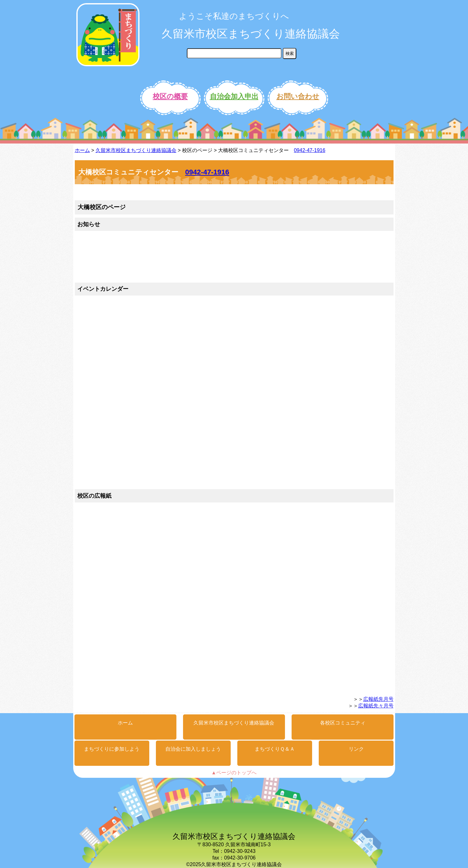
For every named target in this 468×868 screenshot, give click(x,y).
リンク (356, 749)
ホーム (82, 150)
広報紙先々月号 (376, 706)
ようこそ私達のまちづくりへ (234, 16)
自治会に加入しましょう (193, 749)
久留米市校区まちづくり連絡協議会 (251, 34)
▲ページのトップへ (234, 773)
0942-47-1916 (310, 150)
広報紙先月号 (378, 699)
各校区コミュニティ (343, 723)
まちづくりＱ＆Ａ (275, 749)
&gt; (223, 258)
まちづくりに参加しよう (112, 749)
